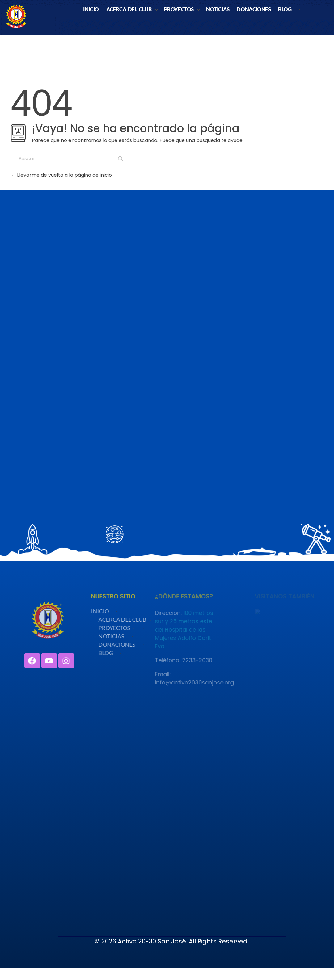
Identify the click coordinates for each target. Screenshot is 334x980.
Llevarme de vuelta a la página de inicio (61, 175)
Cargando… (167, 374)
